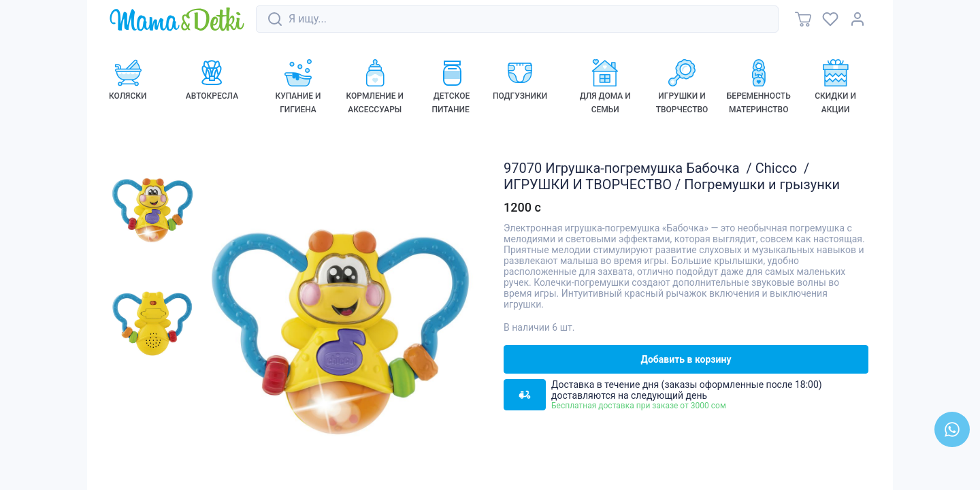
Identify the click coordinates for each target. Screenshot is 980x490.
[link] (177, 20)
